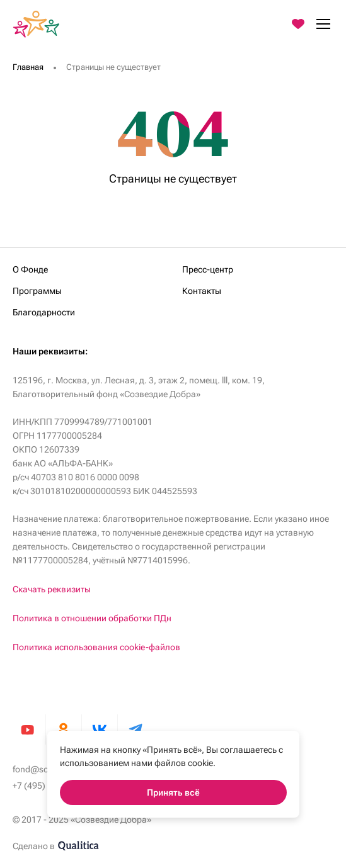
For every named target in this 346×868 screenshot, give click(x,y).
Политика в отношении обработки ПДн (92, 618)
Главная (28, 67)
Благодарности (44, 312)
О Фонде (30, 269)
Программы (37, 291)
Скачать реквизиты (52, 589)
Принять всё (173, 792)
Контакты (202, 291)
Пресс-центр (208, 269)
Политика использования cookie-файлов (96, 647)
